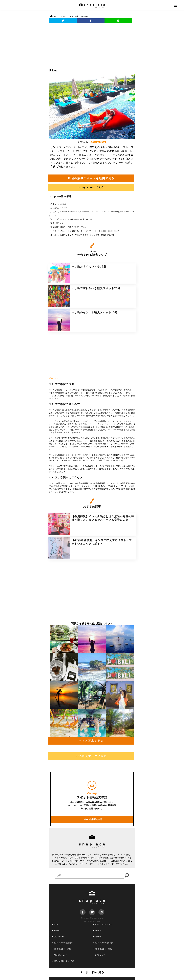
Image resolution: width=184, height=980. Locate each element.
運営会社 (56, 930)
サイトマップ (99, 955)
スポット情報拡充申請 (92, 839)
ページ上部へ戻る (92, 972)
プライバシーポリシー (102, 924)
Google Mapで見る (91, 187)
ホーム (55, 924)
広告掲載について (60, 955)
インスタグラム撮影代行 (103, 943)
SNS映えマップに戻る (91, 756)
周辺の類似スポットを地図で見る (91, 178)
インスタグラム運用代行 (62, 943)
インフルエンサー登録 (102, 949)
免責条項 (97, 936)
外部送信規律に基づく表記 (63, 961)
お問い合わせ (58, 936)
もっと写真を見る (91, 741)
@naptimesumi (97, 142)
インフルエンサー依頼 (62, 949)
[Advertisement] (92, 44)
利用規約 (97, 930)
